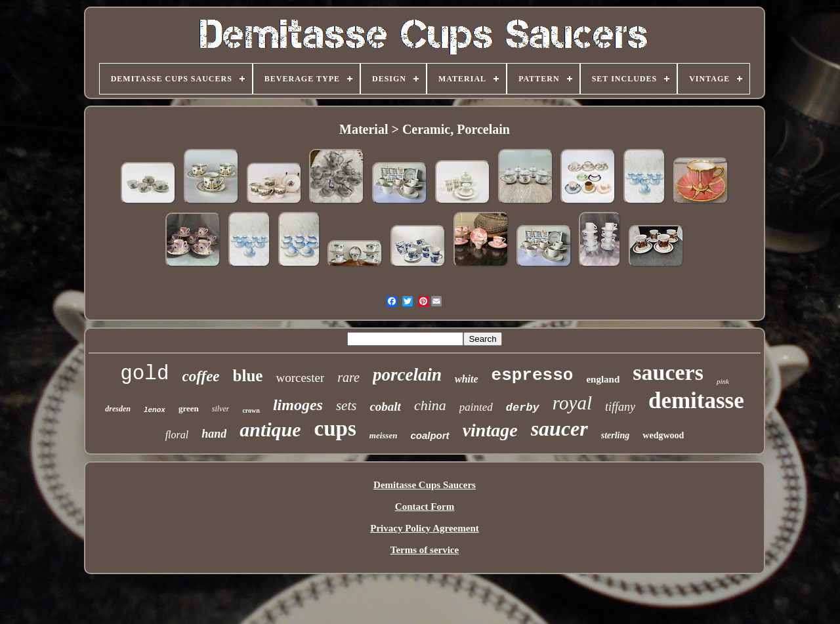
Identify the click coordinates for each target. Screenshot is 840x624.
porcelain (407, 375)
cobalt (385, 406)
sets (346, 406)
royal (572, 403)
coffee (201, 376)
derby (523, 408)
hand (214, 434)
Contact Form (425, 507)
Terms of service (425, 550)
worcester (300, 378)
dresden (118, 409)
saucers (668, 372)
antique (270, 429)
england (603, 379)
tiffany (620, 407)
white (467, 379)
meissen (384, 435)
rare (348, 377)
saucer (559, 428)
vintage (490, 430)
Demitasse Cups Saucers (425, 485)
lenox (155, 410)
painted (476, 407)
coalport (430, 435)
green (189, 408)
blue (248, 376)
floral (177, 435)
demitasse (696, 401)
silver (221, 409)
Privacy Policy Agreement (425, 528)
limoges (298, 405)
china (430, 405)
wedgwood (663, 435)
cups (335, 428)
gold (144, 374)
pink (723, 381)
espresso (533, 375)
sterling (616, 435)
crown (251, 410)
